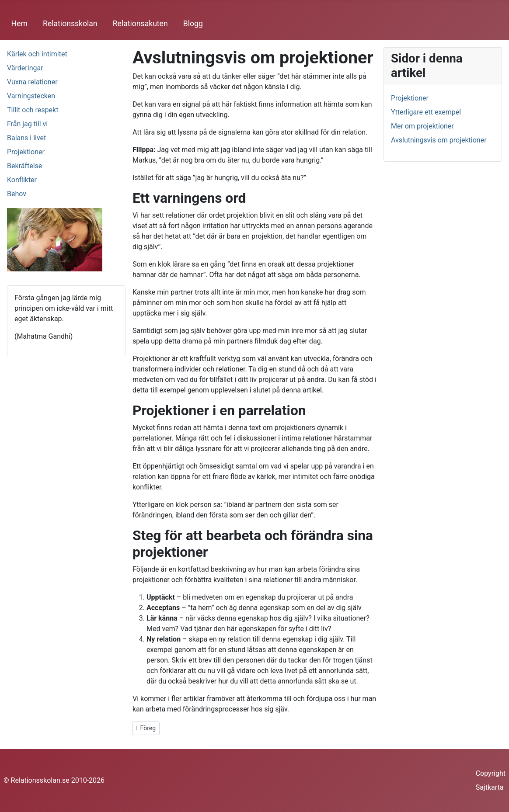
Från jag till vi (27, 124)
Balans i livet (26, 138)
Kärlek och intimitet (37, 54)
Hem (19, 24)
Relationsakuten (140, 24)
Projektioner (26, 152)
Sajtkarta (490, 787)
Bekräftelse (24, 166)
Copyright (491, 773)
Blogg (193, 24)
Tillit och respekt (33, 110)
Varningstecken (31, 96)
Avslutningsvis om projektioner (439, 140)
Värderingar (25, 68)
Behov (17, 194)
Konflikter (22, 180)
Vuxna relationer (32, 82)
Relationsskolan (70, 24)
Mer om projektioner (422, 126)
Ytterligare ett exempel (426, 112)
